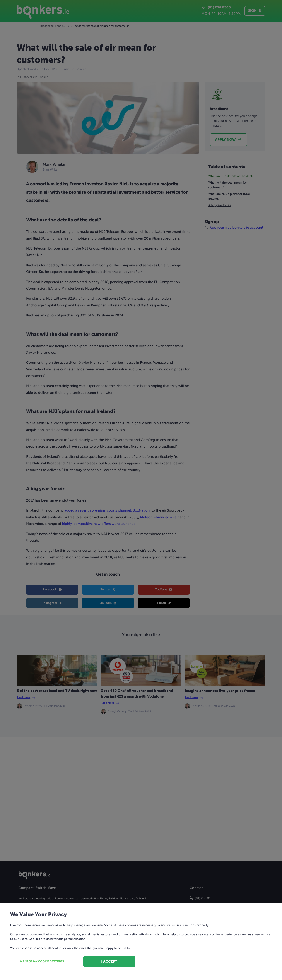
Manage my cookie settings (42, 962)
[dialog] (141, 490)
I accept (109, 961)
